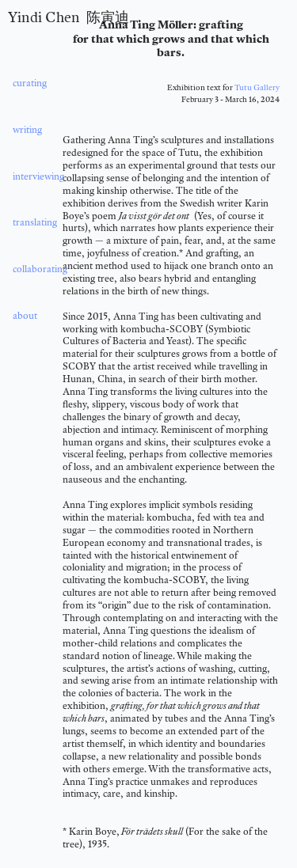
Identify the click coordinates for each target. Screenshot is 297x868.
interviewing (36, 176)
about (25, 315)
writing (26, 129)
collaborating (40, 269)
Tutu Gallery (257, 87)
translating (34, 222)
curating (30, 83)
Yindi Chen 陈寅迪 (69, 17)
